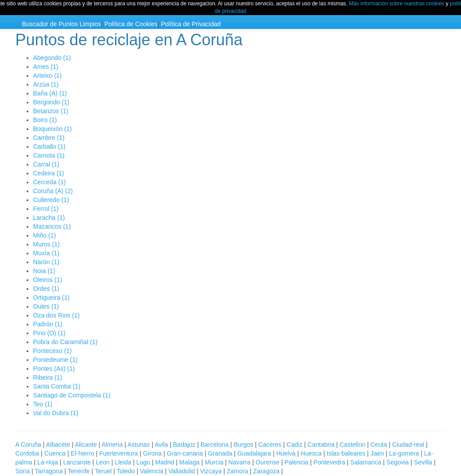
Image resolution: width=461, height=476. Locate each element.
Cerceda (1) (50, 182)
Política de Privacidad (191, 24)
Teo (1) (43, 404)
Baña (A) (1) (50, 93)
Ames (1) (46, 67)
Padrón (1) (48, 324)
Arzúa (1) (46, 84)
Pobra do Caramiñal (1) (66, 342)
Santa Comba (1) (57, 386)
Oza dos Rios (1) (57, 315)
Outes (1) (46, 306)
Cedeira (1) (49, 173)
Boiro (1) (45, 120)
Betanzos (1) (51, 111)
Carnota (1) (49, 155)
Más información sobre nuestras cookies (396, 4)
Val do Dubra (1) (56, 413)
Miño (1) (45, 235)
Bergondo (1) (51, 102)
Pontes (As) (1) (54, 369)
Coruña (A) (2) (53, 191)
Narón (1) (46, 262)
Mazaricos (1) (52, 226)
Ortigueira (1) (51, 297)
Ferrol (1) (46, 209)
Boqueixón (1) (53, 129)
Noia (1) (44, 271)
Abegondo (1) (52, 58)
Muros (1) (47, 244)
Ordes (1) (46, 289)
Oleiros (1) (48, 280)
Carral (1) (46, 164)
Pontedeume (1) (55, 360)
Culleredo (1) (51, 200)
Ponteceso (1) (53, 351)
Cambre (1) (49, 138)
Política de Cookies (131, 24)
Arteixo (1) (48, 75)
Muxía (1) (46, 253)
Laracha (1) (49, 218)
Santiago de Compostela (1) (72, 395)
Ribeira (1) (48, 377)
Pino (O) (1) (49, 333)
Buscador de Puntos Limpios (62, 24)
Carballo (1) (49, 147)
